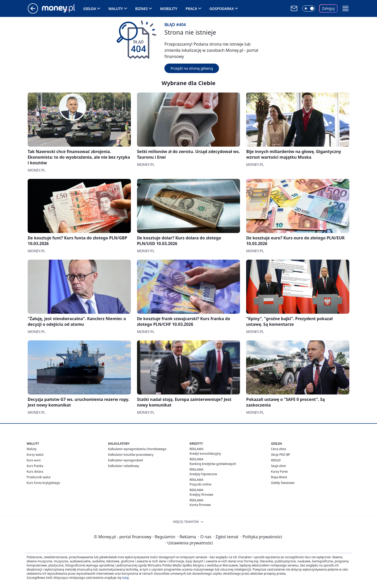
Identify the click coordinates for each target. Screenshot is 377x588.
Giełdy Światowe (283, 483)
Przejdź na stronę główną (192, 68)
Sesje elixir (279, 466)
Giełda (90, 9)
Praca (191, 9)
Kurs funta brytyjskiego (43, 483)
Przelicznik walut (39, 477)
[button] (345, 8)
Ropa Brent (279, 477)
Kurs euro (34, 460)
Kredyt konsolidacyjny (205, 454)
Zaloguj (328, 8)
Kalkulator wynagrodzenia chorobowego (137, 449)
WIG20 (276, 460)
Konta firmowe (200, 505)
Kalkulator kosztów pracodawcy (131, 455)
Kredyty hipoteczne (203, 474)
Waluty (116, 9)
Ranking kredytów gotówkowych (213, 464)
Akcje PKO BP (281, 455)
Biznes (142, 9)
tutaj (125, 578)
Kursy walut (35, 455)
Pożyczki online (200, 484)
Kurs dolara (35, 472)
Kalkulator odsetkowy (124, 466)
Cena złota (279, 449)
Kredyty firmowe (201, 495)
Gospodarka (222, 9)
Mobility (169, 9)
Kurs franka (35, 466)
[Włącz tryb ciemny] (309, 8)
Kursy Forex (279, 472)
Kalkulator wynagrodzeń (126, 460)
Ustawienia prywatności (189, 543)
